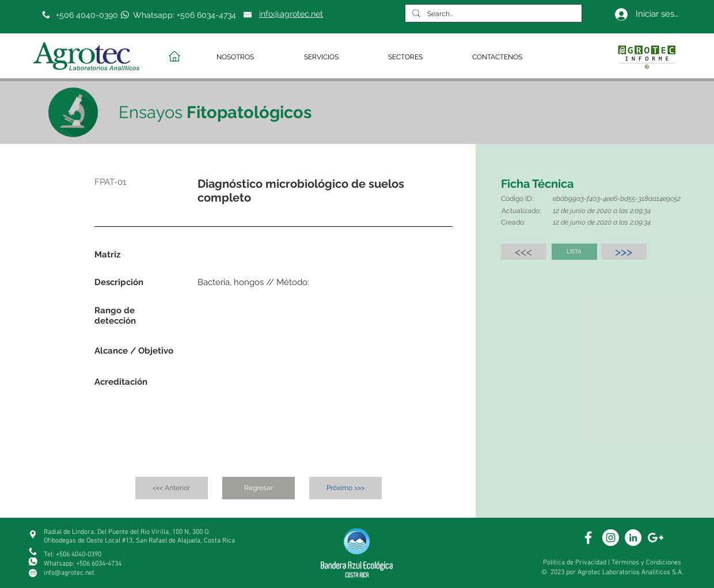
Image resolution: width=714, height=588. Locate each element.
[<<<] (524, 252)
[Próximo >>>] (345, 488)
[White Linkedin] (633, 538)
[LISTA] (574, 252)
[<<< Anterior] (172, 488)
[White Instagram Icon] (611, 538)
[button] (252, 57)
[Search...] (492, 14)
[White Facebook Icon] (588, 538)
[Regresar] (259, 488)
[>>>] (624, 252)
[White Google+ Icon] (656, 538)
